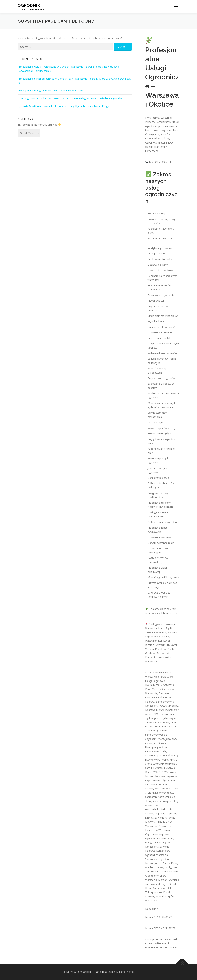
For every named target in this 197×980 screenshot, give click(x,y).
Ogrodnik (29, 5)
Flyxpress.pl (160, 768)
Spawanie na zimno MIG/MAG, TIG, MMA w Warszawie (160, 822)
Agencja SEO (169, 726)
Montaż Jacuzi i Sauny (157, 863)
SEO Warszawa (167, 772)
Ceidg (175, 939)
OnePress (102, 972)
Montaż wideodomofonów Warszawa (162, 876)
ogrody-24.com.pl (162, 118)
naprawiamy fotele (156, 751)
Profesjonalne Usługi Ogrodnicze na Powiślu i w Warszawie (51, 90)
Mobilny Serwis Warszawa (161, 948)
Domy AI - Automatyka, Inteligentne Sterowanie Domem (162, 867)
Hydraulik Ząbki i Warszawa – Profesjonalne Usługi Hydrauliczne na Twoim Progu (63, 106)
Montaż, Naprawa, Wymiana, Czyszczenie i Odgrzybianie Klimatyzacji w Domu (162, 780)
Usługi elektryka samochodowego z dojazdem (157, 735)
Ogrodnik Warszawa (157, 855)
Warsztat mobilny (168, 706)
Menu (176, 7)
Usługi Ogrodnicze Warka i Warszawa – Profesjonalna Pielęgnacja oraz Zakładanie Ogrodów (70, 98)
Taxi (148, 731)
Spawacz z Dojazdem (157, 859)
